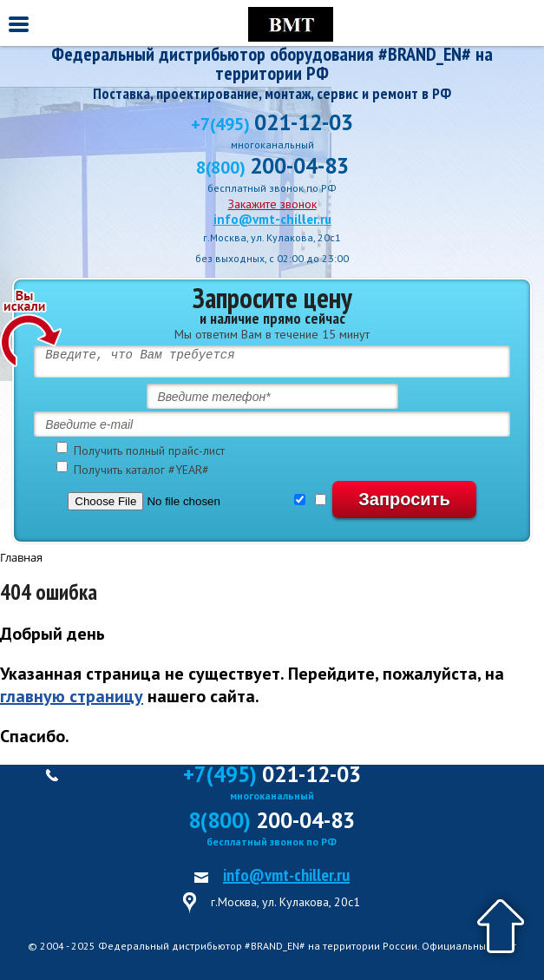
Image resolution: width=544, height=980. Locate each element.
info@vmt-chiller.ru (272, 219)
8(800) (272, 168)
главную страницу (72, 696)
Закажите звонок (272, 204)
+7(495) (272, 124)
